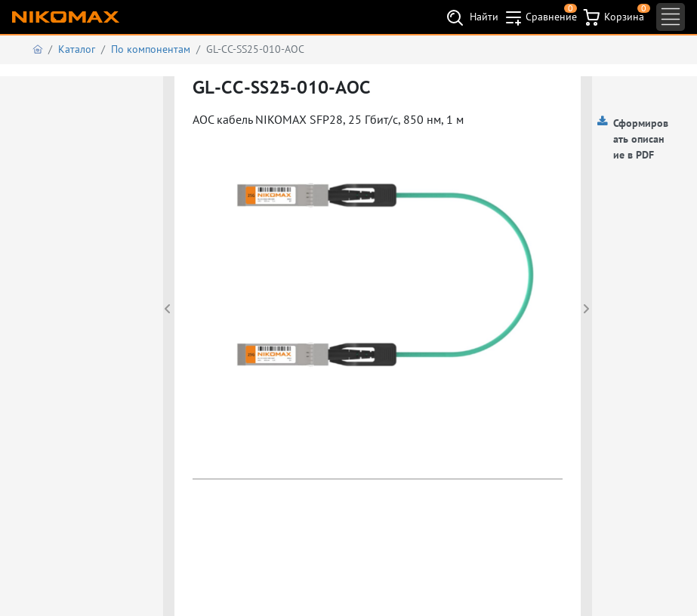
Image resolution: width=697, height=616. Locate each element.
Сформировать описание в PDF (641, 139)
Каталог (77, 49)
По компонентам (151, 49)
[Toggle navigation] (671, 17)
